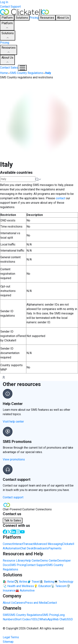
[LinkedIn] (14, 532)
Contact (52, 603)
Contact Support (10, 7)
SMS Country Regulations (26, 615)
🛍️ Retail (9, 582)
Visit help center (13, 422)
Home (4, 73)
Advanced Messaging (48, 544)
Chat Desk (27, 548)
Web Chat (59, 619)
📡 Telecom (59, 586)
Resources (9, 50)
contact (60, 198)
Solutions (8, 36)
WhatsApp (46, 619)
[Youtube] (22, 532)
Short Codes (23, 619)
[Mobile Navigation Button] (22, 68)
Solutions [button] (22, 18)
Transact (29, 544)
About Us (7, 60)
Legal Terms (11, 637)
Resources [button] (47, 18)
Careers (20, 603)
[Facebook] (5, 532)
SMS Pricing (18, 565)
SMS (6, 615)
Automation (13, 548)
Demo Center (49, 561)
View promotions (14, 459)
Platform (7, 26)
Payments (55, 548)
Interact (18, 544)
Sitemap (8, 642)
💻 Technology (64, 582)
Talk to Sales (13, 520)
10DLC (35, 619)
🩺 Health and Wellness (18, 586)
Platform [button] (7, 18)
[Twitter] (9, 532)
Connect (8, 544)
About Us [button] (63, 18)
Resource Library (14, 561)
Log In (4, 2)
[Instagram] (18, 532)
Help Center (33, 561)
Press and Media (36, 603)
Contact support (13, 497)
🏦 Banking (47, 582)
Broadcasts (41, 548)
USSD (69, 619)
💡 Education (42, 586)
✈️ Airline (21, 582)
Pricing (34, 18)
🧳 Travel (33, 582)
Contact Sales (9, 68)
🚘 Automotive (25, 590)
